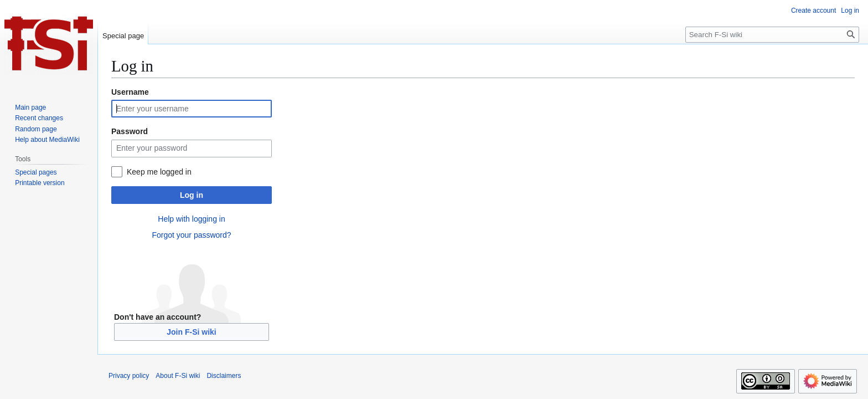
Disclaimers (224, 376)
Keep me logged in (159, 172)
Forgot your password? (191, 235)
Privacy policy (129, 376)
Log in (192, 195)
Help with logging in (191, 219)
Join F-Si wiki (191, 332)
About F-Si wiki (178, 376)
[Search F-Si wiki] (772, 35)
